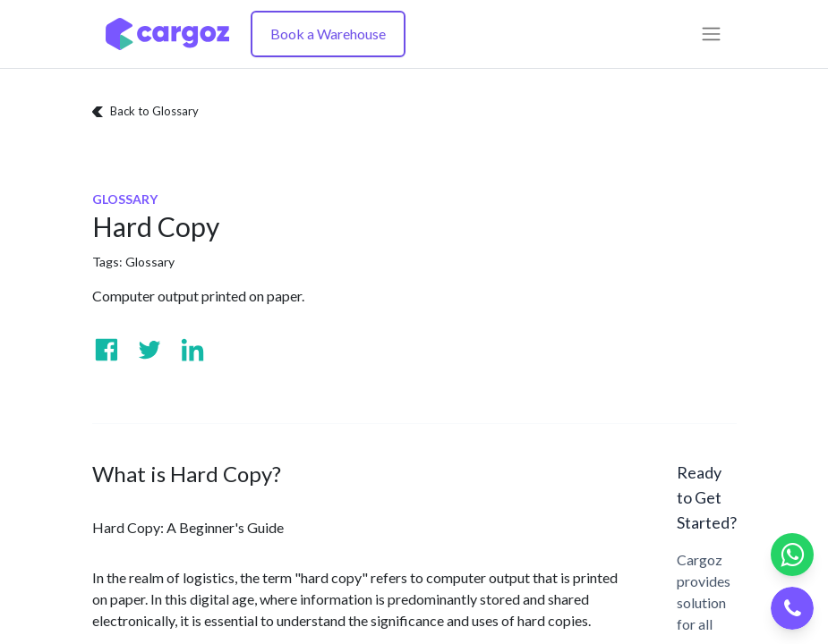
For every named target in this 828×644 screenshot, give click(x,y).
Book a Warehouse (328, 34)
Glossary (150, 262)
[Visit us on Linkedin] (192, 350)
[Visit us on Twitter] (149, 350)
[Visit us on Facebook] (107, 350)
